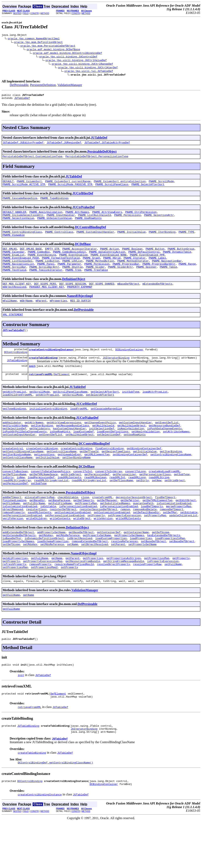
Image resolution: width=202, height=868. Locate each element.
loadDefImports (152, 537)
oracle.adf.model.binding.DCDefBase (53, 50)
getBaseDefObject (81, 566)
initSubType (131, 410)
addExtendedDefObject (18, 566)
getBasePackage (59, 530)
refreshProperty (14, 602)
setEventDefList (50, 457)
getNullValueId (103, 446)
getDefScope (161, 566)
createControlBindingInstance (51, 366)
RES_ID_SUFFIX (80, 315)
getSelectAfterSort (105, 410)
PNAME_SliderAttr (121, 279)
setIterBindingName (76, 483)
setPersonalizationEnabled (22, 548)
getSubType (182, 501)
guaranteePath (143, 533)
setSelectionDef (109, 457)
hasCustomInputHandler (69, 450)
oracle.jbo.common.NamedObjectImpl (34, 39)
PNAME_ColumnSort (29, 185)
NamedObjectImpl (80, 310)
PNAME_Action (110, 257)
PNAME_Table (168, 279)
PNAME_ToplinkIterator (46, 282)
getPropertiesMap (157, 595)
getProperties (93, 595)
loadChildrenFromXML (18, 414)
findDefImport (165, 526)
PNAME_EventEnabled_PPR (147, 264)
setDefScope (11, 580)
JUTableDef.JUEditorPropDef (23, 145)
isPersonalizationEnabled (78, 537)
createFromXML (102, 526)
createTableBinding (43, 374)
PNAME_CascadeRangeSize (20, 203)
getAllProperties (15, 595)
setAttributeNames (176, 454)
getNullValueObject (131, 446)
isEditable (48, 537)
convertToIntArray (109, 497)
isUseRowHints (60, 454)
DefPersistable (19, 86)
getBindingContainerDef (144, 472)
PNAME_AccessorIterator (80, 257)
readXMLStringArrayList (51, 508)
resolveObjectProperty (113, 602)
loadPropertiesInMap (170, 573)
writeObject (82, 551)
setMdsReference (52, 580)
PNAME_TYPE (186, 239)
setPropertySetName (142, 580)
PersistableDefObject (102, 154)
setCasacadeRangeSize (106, 428)
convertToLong (135, 497)
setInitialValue (47, 483)
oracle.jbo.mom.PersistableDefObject (48, 46)
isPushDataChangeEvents (165, 450)
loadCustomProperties (111, 573)
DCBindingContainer (129, 366)
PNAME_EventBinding (42, 264)
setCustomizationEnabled (72, 544)
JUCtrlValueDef (83, 212)
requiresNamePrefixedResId (74, 602)
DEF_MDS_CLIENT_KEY (17, 297)
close (85, 526)
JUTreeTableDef (14, 346)
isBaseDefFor (12, 573)
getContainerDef (109, 566)
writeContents (60, 551)
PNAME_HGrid (112, 268)
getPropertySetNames (129, 569)
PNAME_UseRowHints (88, 225)
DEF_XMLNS (10, 257)
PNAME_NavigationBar (167, 272)
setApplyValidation (146, 454)
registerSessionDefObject (98, 541)
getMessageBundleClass (73, 446)
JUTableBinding (17, 378)
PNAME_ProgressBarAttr (159, 275)
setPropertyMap (155, 548)
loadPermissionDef (41, 504)
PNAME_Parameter (69, 275)
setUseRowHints (135, 457)
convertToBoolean (15, 497)
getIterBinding (42, 446)
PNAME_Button (155, 257)
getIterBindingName (17, 479)
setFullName (173, 602)
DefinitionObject (74, 292)
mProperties (58, 315)
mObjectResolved (14, 301)
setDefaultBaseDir (146, 544)
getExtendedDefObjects (19, 569)
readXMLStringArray (17, 508)
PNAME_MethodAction (100, 272)
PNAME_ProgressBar (126, 275)
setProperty (96, 548)
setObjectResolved (95, 580)
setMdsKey (30, 580)
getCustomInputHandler (135, 443)
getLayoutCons (44, 479)
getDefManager (107, 530)
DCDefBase (83, 252)
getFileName (11, 533)
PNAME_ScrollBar (14, 279)
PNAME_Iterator (135, 268)
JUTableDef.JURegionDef (64, 145)
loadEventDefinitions (113, 454)
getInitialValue (145, 475)
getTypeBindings (14, 428)
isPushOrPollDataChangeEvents (25, 454)
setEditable (189, 544)
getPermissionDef (97, 501)
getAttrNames (34, 443)
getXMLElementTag (97, 479)
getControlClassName (61, 475)
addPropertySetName (51, 566)
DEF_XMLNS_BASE (31, 257)
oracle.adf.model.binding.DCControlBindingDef (67, 53)
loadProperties (141, 573)
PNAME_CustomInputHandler (95, 239)
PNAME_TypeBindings (54, 203)
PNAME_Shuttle (72, 279)
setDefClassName (121, 508)
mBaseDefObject (128, 297)
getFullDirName (34, 533)
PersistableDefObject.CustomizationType (32, 159)
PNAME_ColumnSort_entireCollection (120, 185)
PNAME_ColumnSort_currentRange (68, 185)
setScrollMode (72, 414)
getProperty (181, 595)
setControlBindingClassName (171, 479)
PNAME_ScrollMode (161, 185)
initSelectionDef (102, 450)
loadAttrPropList (155, 410)
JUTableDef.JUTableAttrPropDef (107, 145)
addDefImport (12, 526)
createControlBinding (42, 472)
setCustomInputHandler (19, 457)
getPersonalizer (124, 501)
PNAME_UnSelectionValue (55, 225)
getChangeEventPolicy (100, 443)
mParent (41, 315)
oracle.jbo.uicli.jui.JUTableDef (89, 72)
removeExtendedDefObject (90, 577)
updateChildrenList (183, 548)
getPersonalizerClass (155, 501)
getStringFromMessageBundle (124, 598)
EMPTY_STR (52, 257)
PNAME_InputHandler (61, 221)
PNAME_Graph (91, 268)
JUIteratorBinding (116, 374)
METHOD (45, 13)
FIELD (26, 13)
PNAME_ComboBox (39, 261)
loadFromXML (79, 428)
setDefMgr (170, 544)
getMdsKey (46, 569)
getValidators (40, 450)
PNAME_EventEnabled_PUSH (21, 268)
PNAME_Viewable (14, 243)
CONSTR (34, 13)
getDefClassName (14, 501)
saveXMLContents (40, 544)
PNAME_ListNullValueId (94, 221)
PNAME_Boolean (132, 257)
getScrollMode (40, 410)
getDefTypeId (89, 475)
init (32, 383)
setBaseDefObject (153, 577)
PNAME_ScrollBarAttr (44, 279)
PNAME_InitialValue (131, 239)
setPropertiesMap (15, 606)
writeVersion (103, 551)
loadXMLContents (69, 504)
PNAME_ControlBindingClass (22, 239)
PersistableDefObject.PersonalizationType (97, 159)
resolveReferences (124, 577)
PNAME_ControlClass (59, 239)
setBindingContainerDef (130, 479)
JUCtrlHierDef (83, 198)
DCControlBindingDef (90, 234)
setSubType (39, 512)
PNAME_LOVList (72, 272)
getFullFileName (60, 533)
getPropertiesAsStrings (124, 595)
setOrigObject (175, 508)
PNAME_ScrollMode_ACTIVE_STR (24, 188)
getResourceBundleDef (164, 446)
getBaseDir (37, 530)
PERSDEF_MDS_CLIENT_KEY (47, 301)
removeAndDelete (145, 541)
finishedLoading (14, 530)
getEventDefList (167, 443)
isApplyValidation (131, 450)
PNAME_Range (187, 275)
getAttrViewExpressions (64, 443)
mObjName (26, 315)
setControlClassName (18, 483)
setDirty (142, 508)
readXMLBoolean (95, 504)
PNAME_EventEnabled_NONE (109, 264)
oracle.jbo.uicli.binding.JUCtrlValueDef (76, 61)
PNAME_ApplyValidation (46, 217)
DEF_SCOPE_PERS (45, 297)
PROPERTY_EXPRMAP (80, 301)
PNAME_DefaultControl (144, 261)
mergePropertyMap (179, 537)
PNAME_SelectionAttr (159, 221)
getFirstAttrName (15, 446)
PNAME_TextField (14, 282)
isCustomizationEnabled (174, 533)
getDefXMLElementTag (157, 530)
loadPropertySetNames (18, 577)
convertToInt (83, 497)
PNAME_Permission (97, 275)
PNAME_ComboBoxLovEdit (69, 261)
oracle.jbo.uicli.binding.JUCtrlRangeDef (82, 64)
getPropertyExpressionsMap (43, 598)
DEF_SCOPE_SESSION (73, 297)
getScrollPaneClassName (70, 410)
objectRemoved (13, 541)
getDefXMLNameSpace (44, 501)
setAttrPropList (47, 414)
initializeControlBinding (48, 428)
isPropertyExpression (163, 598)
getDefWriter (130, 530)
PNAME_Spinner (146, 279)
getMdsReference (68, 569)
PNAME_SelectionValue (18, 225)
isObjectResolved (80, 573)
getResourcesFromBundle (83, 598)
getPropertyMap (86, 533)
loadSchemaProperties (53, 577)
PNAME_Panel (46, 275)
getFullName (39, 595)
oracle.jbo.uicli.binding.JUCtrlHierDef (88, 68)
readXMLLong (137, 504)
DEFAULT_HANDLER (14, 217)
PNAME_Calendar (14, 261)
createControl (13, 472)
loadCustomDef (83, 454)
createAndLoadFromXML (165, 497)
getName (57, 595)
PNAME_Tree (73, 282)
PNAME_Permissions (128, 221)
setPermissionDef (15, 512)
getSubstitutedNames (115, 533)
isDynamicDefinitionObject (44, 573)
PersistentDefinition (43, 86)
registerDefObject (63, 541)
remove (125, 541)
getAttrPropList (14, 410)
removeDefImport (171, 541)
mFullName (10, 315)
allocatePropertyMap (39, 526)
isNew (21, 504)
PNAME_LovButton (47, 272)
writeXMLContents (128, 551)
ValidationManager (70, 86)
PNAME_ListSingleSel (18, 272)
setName (73, 580)
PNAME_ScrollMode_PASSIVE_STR (70, 188)
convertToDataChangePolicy (50, 497)
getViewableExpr (69, 479)
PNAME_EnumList (14, 264)
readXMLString (159, 504)
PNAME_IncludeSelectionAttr (23, 221)
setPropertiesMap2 (44, 606)
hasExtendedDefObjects (164, 569)
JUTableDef (22, 100)
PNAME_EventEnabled (73, 264)
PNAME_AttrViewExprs (107, 217)
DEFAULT (8, 185)
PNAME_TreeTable (96, 282)
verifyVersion (13, 551)
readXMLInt (117, 504)
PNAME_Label (157, 268)
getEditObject (186, 530)
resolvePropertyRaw (147, 602)
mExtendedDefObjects (157, 297)
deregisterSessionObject (134, 526)
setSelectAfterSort (100, 414)
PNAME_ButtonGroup (181, 257)
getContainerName (136, 566)
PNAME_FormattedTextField (61, 268)
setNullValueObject (80, 457)
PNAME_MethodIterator (133, 272)
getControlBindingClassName (23, 475)
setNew (157, 508)
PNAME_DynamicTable (177, 261)
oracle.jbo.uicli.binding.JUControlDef (68, 57)
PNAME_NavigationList (18, 275)
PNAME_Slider (95, 279)
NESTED (17, 13)
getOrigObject (71, 501)
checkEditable (68, 526)
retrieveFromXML (41, 392)
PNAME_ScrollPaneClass (112, 188)
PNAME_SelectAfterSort (148, 188)
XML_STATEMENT (13, 329)
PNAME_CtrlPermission (141, 217)
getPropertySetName (97, 569)
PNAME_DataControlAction (107, 261)
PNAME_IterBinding (162, 239)
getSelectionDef (14, 450)
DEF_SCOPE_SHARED (102, 297)
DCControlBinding (16, 369)
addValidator (12, 443)
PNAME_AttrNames (77, 217)
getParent (73, 595)
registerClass (36, 541)
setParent (118, 580)
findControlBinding (109, 472)
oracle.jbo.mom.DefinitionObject (38, 43)
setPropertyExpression (124, 548)
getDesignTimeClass (116, 475)
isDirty (8, 504)
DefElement (62, 392)
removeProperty (14, 544)
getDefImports (83, 530)
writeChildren (36, 551)
